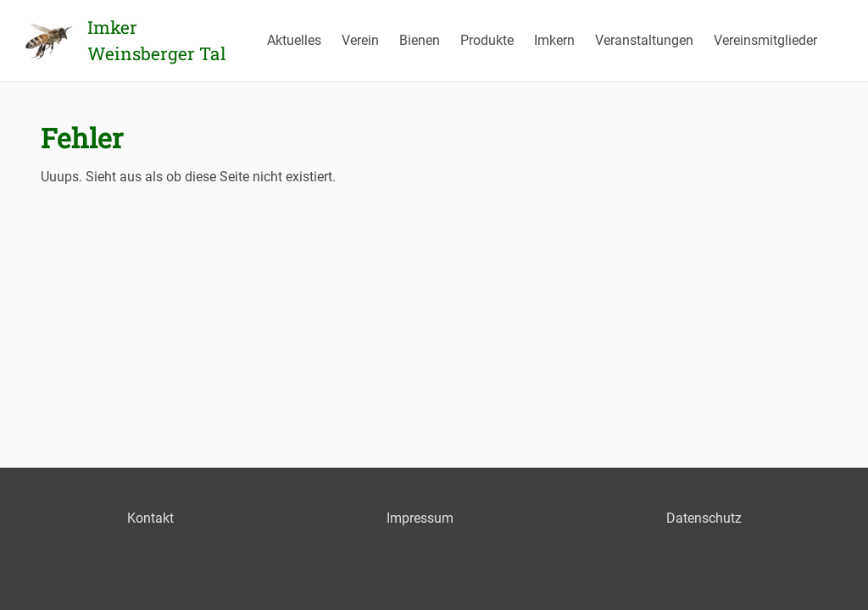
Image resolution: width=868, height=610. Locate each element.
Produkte (487, 40)
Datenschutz (704, 518)
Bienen (420, 40)
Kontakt (150, 518)
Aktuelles (294, 40)
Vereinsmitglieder (765, 40)
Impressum (420, 518)
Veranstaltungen (644, 40)
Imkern (554, 40)
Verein (360, 40)
